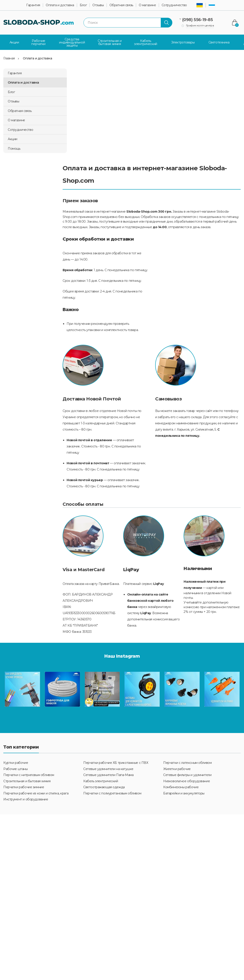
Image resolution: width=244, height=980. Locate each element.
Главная (9, 58)
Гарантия (33, 5)
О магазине (147, 5)
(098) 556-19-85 (197, 20)
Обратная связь (121, 5)
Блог (83, 5)
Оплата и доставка (60, 5)
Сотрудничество (174, 5)
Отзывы (98, 5)
